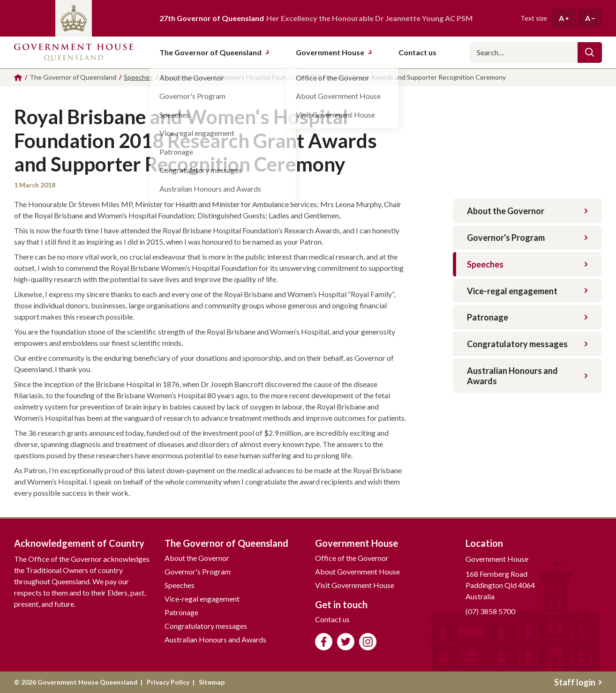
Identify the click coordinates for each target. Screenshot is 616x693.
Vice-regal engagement (527, 291)
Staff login (578, 682)
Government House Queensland (74, 52)
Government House (334, 52)
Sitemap (212, 682)
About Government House (357, 571)
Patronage (527, 317)
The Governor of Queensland (215, 52)
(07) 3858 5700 (490, 611)
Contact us (332, 619)
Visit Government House (355, 585)
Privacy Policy (168, 682)
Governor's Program (527, 238)
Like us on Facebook (324, 642)
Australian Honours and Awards (527, 376)
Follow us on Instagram (368, 642)
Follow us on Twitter (346, 642)
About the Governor (527, 211)
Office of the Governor (352, 558)
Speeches (527, 264)
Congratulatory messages (527, 344)
